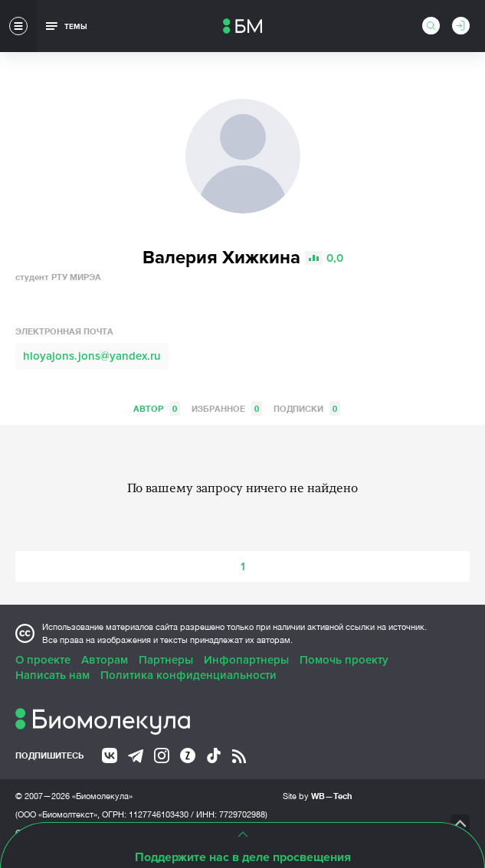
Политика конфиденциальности (188, 675)
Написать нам (52, 675)
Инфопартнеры (246, 660)
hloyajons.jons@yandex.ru (92, 356)
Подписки (307, 408)
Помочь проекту (344, 660)
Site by (318, 796)
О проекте (43, 660)
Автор (157, 408)
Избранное (227, 408)
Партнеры (166, 660)
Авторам (105, 660)
